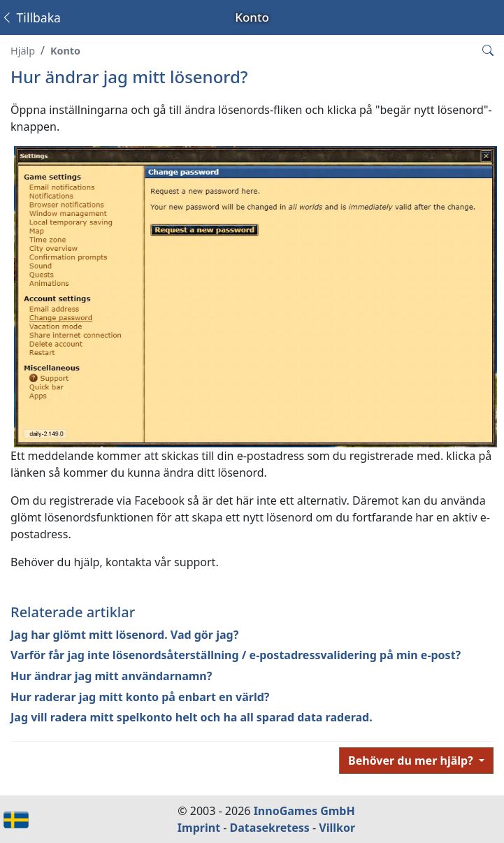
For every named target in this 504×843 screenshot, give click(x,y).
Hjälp (23, 51)
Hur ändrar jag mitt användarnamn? (111, 676)
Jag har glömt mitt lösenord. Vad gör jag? (124, 635)
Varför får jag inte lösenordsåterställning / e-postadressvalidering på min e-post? (236, 655)
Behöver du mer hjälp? (412, 761)
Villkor (337, 828)
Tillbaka (31, 17)
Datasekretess (270, 828)
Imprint (199, 828)
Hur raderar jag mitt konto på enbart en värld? (140, 697)
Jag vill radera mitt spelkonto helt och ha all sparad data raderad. (192, 717)
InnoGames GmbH (304, 811)
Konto (65, 51)
